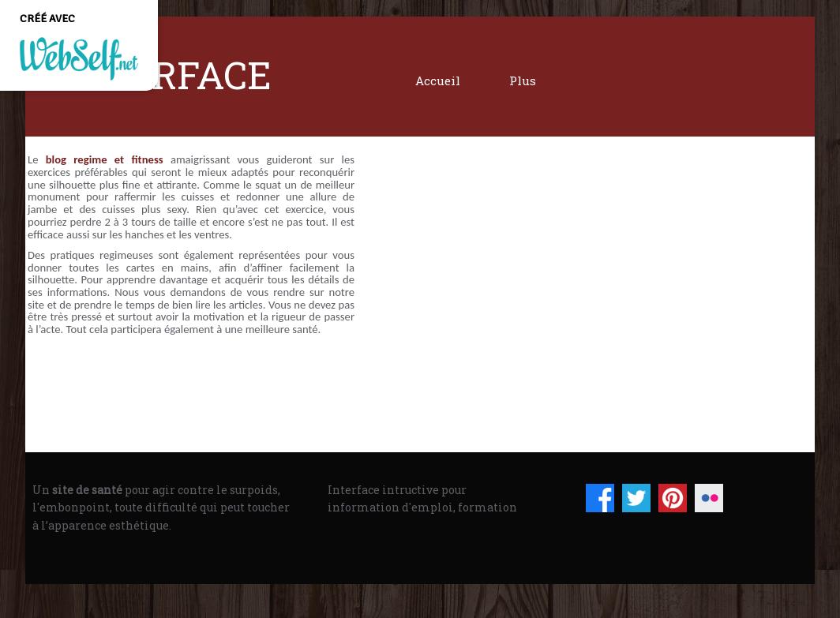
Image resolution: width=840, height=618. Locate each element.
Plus (523, 81)
